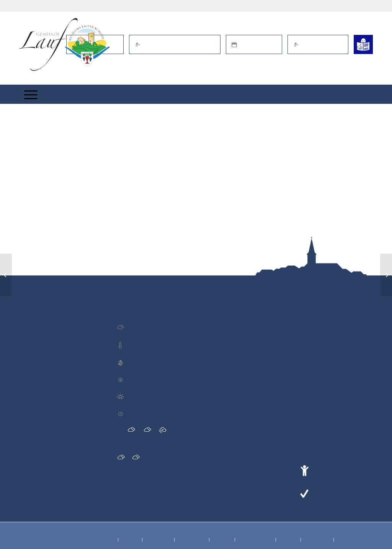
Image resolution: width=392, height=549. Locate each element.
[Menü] (31, 94)
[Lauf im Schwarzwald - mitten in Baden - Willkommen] (65, 44)
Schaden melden (318, 44)
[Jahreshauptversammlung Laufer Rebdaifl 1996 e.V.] (6, 275)
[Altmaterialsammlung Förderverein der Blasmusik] (386, 275)
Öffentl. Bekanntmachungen (175, 44)
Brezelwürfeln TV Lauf (47, 374)
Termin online (254, 44)
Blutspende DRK (41, 325)
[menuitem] (31, 94)
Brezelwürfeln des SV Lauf (52, 433)
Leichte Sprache (335, 493)
